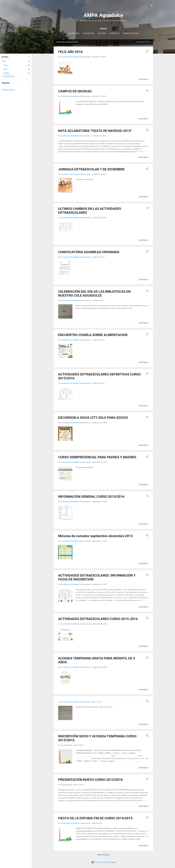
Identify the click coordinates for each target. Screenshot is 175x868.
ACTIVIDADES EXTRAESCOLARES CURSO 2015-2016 (98, 619)
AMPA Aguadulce (103, 15)
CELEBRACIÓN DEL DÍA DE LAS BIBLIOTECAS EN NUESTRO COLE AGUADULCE (94, 293)
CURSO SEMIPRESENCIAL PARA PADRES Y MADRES (97, 457)
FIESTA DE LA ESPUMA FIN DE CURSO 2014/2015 (95, 818)
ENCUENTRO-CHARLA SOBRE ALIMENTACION (93, 335)
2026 (4, 61)
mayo (6, 65)
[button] (147, 52)
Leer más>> (144, 79)
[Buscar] (152, 6)
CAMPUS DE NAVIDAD (75, 91)
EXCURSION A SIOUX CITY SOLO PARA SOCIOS (93, 418)
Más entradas (103, 855)
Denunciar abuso (8, 90)
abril (5, 69)
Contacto (114, 33)
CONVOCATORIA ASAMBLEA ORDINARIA (89, 252)
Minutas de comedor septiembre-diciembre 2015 (95, 536)
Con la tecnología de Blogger (103, 862)
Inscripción (74, 33)
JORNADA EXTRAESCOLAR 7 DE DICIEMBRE (91, 169)
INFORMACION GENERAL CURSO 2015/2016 (91, 497)
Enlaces (102, 33)
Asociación (89, 33)
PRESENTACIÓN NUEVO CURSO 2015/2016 (90, 780)
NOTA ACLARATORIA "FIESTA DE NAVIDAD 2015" (95, 131)
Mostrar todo (143, 42)
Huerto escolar (131, 33)
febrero (6, 73)
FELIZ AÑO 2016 (70, 52)
